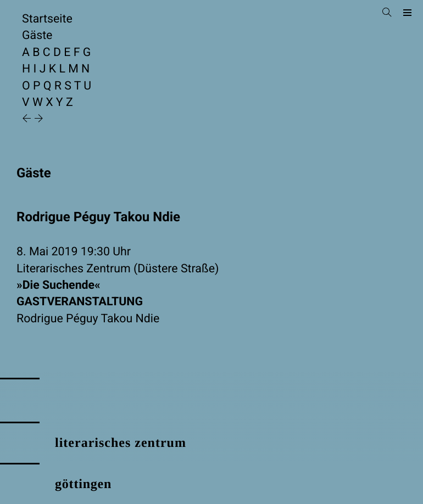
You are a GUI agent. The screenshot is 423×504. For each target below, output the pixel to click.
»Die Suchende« (211, 295)
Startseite (47, 19)
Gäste (37, 35)
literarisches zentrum (121, 443)
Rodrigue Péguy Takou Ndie (88, 319)
